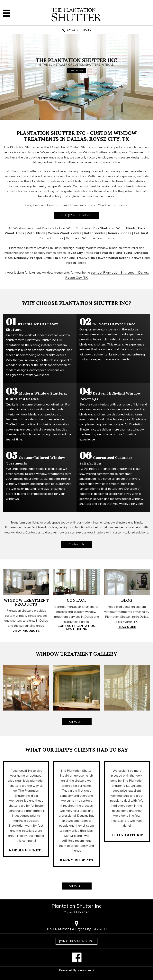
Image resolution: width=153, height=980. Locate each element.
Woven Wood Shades (65, 233)
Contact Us (76, 544)
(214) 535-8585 (79, 30)
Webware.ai (86, 970)
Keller (124, 258)
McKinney (21, 258)
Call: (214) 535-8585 (76, 215)
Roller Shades (95, 233)
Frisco (8, 258)
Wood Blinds (126, 228)
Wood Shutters (78, 228)
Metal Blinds (36, 233)
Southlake (67, 258)
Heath (71, 263)
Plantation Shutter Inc (76, 906)
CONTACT (76, 600)
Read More (127, 627)
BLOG (127, 600)
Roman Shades (120, 233)
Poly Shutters (103, 228)
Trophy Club (86, 258)
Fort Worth (103, 253)
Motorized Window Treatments (90, 238)
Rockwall (136, 258)
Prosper (36, 258)
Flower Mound (107, 258)
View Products (26, 631)
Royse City (75, 253)
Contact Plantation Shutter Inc (76, 627)
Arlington (141, 253)
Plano (118, 253)
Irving (128, 253)
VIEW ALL (77, 722)
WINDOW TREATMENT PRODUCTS (26, 602)
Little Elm (51, 258)
